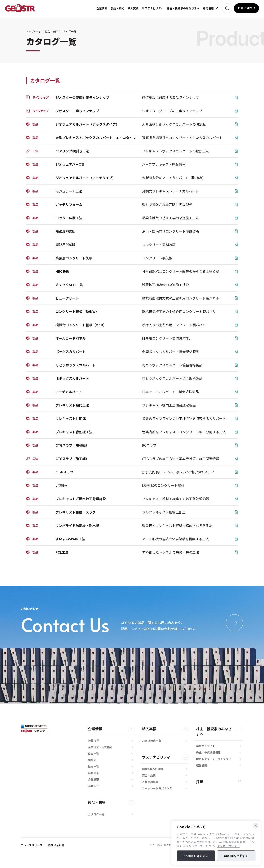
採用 (200, 782)
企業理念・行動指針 (100, 747)
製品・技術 (51, 31)
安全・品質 (149, 775)
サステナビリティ (156, 757)
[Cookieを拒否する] (256, 826)
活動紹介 (93, 786)
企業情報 (95, 729)
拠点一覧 (93, 767)
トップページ (34, 31)
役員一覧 (93, 754)
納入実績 (149, 729)
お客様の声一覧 (152, 741)
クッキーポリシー (228, 846)
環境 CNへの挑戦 (153, 769)
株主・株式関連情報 (208, 752)
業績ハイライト (206, 746)
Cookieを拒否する (236, 856)
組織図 (92, 760)
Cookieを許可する (196, 856)
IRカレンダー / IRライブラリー (215, 759)
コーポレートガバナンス (157, 788)
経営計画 (202, 765)
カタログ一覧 (96, 814)
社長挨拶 (93, 741)
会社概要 (93, 779)
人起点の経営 (150, 782)
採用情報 (208, 8)
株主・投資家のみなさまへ (214, 731)
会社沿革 (93, 773)
